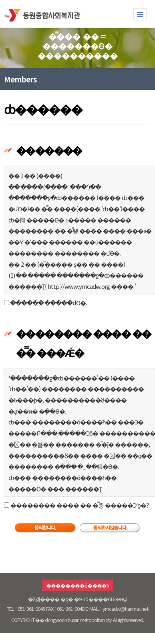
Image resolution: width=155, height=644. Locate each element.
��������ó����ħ (77, 585)
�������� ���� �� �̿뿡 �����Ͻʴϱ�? (79, 505)
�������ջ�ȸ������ (44, 14)
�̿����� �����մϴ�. (48, 303)
